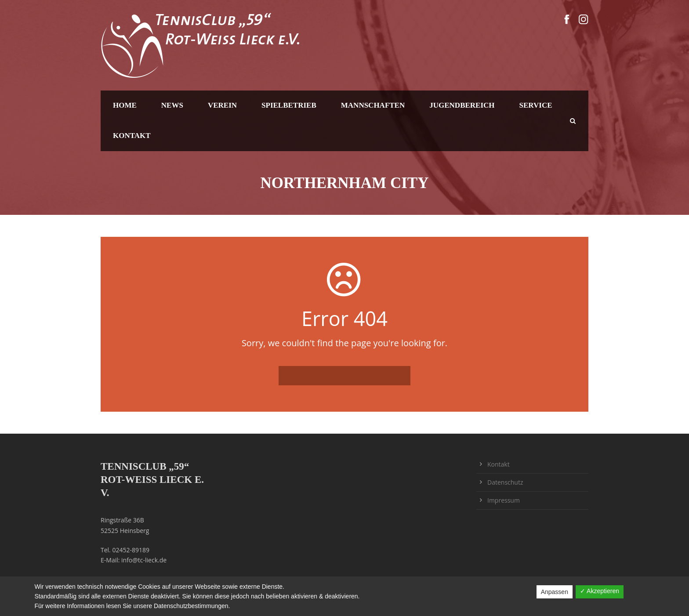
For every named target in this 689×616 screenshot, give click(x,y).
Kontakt (132, 136)
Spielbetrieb (289, 105)
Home (125, 105)
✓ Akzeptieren (600, 591)
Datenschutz (505, 482)
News (172, 105)
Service (536, 105)
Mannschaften (373, 105)
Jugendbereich (462, 105)
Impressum (504, 500)
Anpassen (555, 592)
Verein (222, 105)
